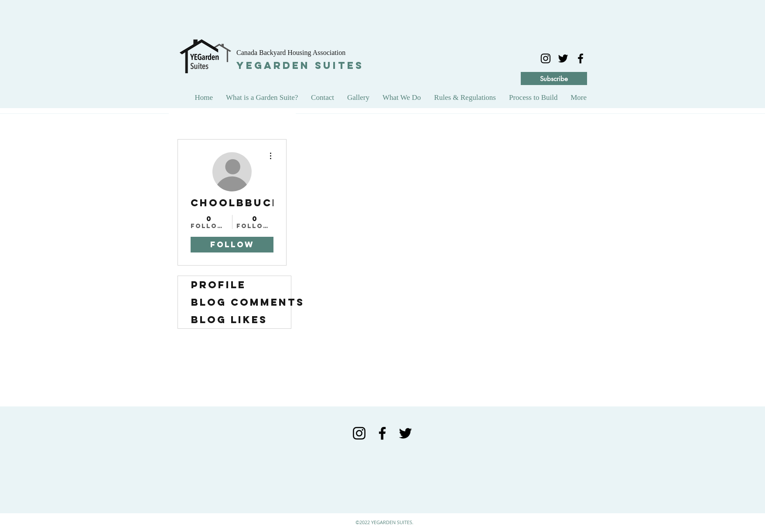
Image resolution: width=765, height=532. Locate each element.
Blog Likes (229, 320)
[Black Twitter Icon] (405, 433)
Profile (219, 285)
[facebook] (581, 58)
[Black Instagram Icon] (546, 58)
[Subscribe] (554, 78)
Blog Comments (241, 302)
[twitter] (563, 58)
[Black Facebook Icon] (382, 433)
